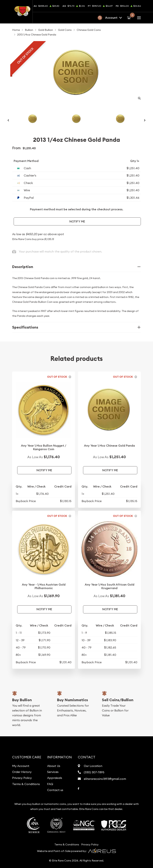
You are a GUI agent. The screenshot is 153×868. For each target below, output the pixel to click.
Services (53, 772)
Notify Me (77, 221)
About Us (54, 766)
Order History (22, 772)
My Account (21, 766)
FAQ (50, 784)
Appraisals (55, 778)
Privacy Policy (22, 778)
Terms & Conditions (26, 784)
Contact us (55, 790)
